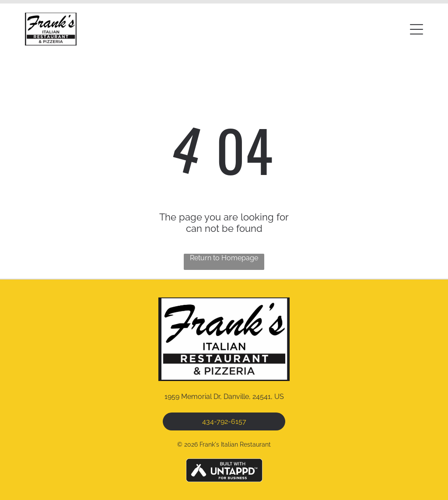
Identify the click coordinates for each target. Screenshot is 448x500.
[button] (416, 29)
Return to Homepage (224, 258)
